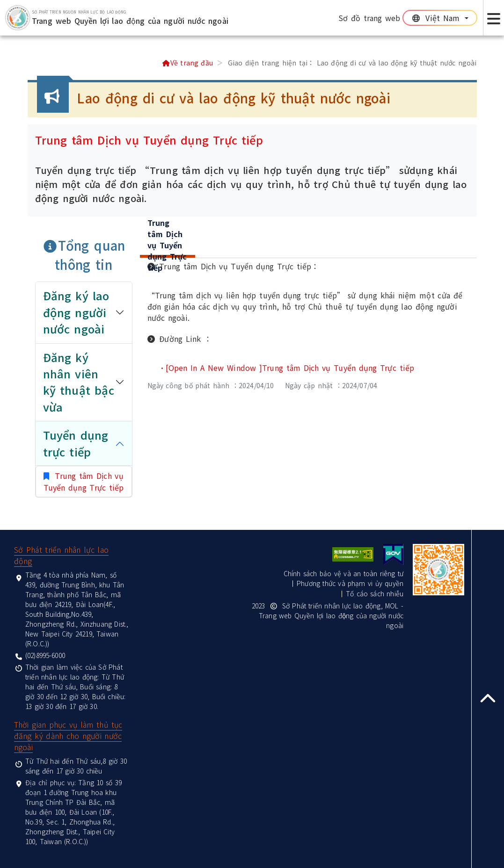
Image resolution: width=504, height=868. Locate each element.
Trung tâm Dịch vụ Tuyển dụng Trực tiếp (84, 481)
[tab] (168, 246)
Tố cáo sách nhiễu (375, 593)
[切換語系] (440, 18)
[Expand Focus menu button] (493, 18)
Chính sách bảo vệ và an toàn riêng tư (343, 573)
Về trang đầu (187, 63)
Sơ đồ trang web (369, 18)
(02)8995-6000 (45, 655)
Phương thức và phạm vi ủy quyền (350, 583)
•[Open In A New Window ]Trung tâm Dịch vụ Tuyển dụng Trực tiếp (287, 368)
